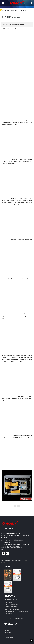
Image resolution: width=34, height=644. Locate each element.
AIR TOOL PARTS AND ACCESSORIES (16, 611)
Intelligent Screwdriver (11, 637)
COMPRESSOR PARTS (12, 609)
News (8, 11)
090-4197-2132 (9, 542)
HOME (4, 11)
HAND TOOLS (9, 614)
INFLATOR (8, 616)
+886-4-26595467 (9, 531)
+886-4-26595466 (9, 529)
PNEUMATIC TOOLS (11, 600)
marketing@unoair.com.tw (12, 533)
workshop (8, 635)
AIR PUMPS (9, 602)
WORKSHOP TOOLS (11, 607)
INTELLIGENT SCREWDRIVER (14, 618)
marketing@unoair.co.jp (12, 545)
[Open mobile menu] (3, 3)
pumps (7, 630)
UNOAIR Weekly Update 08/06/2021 (19, 11)
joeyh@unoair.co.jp (25, 545)
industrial (8, 628)
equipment (8, 632)
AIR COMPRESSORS (11, 604)
